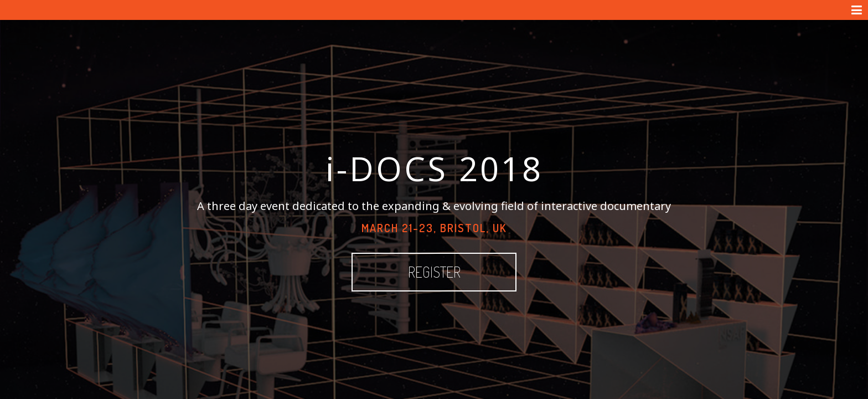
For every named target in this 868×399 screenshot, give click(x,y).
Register (479, 252)
